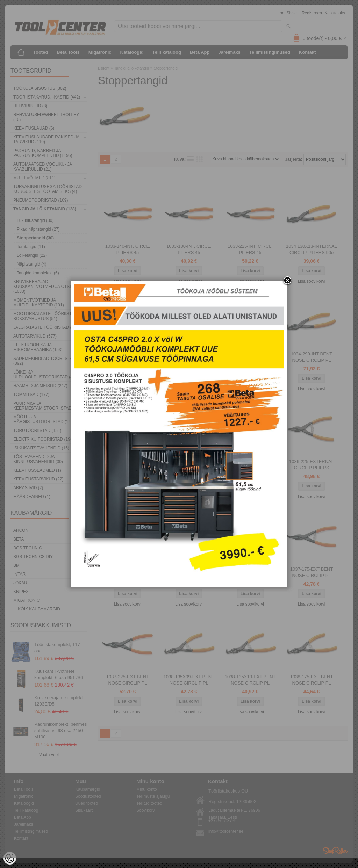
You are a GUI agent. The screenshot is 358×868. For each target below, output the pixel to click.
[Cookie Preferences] (10, 858)
